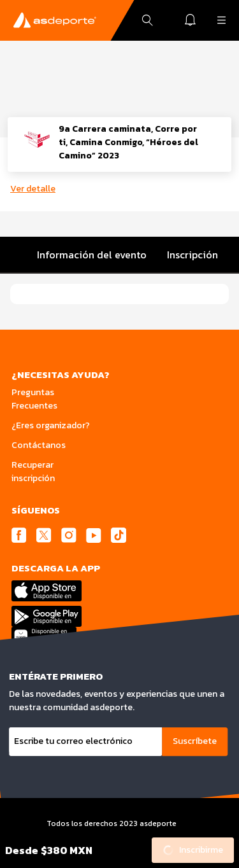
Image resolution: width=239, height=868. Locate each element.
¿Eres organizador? (51, 425)
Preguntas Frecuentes (34, 399)
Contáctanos (39, 445)
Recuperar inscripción (33, 472)
